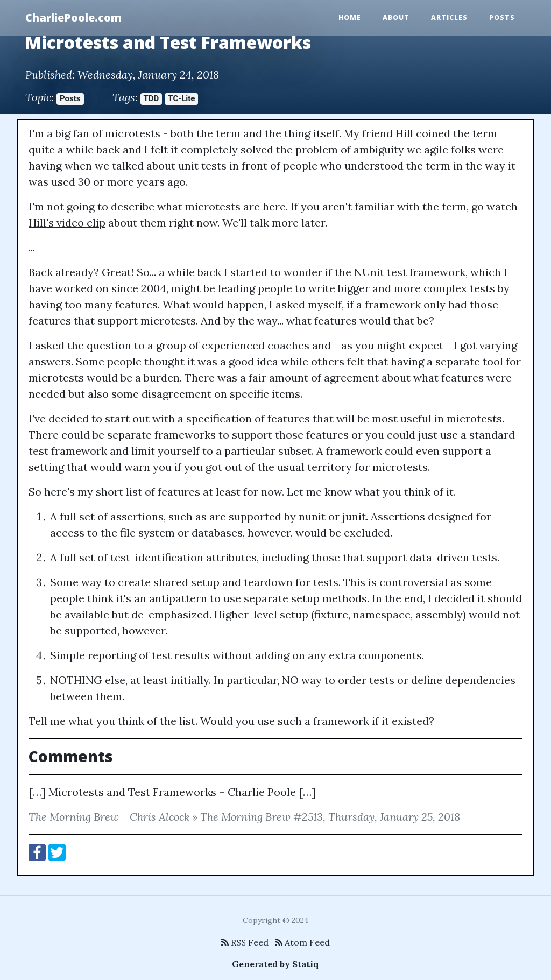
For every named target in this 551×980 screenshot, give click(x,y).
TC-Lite (181, 98)
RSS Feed (245, 942)
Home (350, 17)
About (396, 17)
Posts (502, 17)
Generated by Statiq (275, 964)
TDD (151, 98)
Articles (449, 17)
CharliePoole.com (73, 17)
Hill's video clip (67, 223)
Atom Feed (302, 942)
